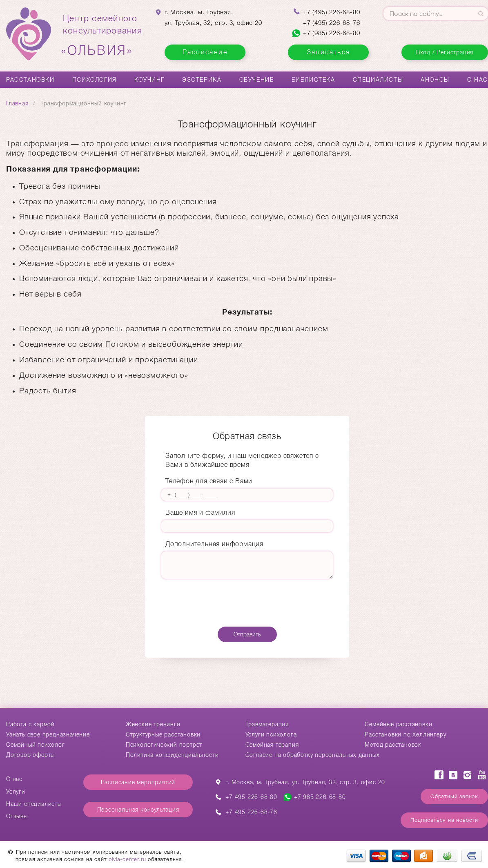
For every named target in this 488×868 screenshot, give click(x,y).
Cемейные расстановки (398, 724)
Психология (95, 80)
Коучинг (149, 80)
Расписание (205, 52)
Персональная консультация (138, 810)
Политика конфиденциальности (172, 755)
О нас (478, 80)
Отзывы (17, 816)
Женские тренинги (153, 724)
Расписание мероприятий (138, 782)
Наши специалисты (34, 804)
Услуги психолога (271, 734)
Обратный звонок (454, 796)
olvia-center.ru (127, 859)
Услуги (16, 792)
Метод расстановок (393, 745)
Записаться (329, 52)
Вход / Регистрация (445, 52)
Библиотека (313, 80)
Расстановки (30, 80)
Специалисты (378, 80)
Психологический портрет (164, 745)
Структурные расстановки (163, 734)
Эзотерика (202, 80)
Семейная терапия (272, 745)
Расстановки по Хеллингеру (405, 734)
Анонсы (435, 80)
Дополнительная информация (214, 544)
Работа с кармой (30, 724)
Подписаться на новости (444, 820)
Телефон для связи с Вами (209, 481)
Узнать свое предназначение (48, 734)
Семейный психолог (36, 745)
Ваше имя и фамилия (200, 512)
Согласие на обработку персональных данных (313, 755)
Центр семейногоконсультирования (103, 36)
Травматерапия (267, 724)
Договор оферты (30, 755)
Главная (17, 103)
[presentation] (247, 604)
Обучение (257, 80)
